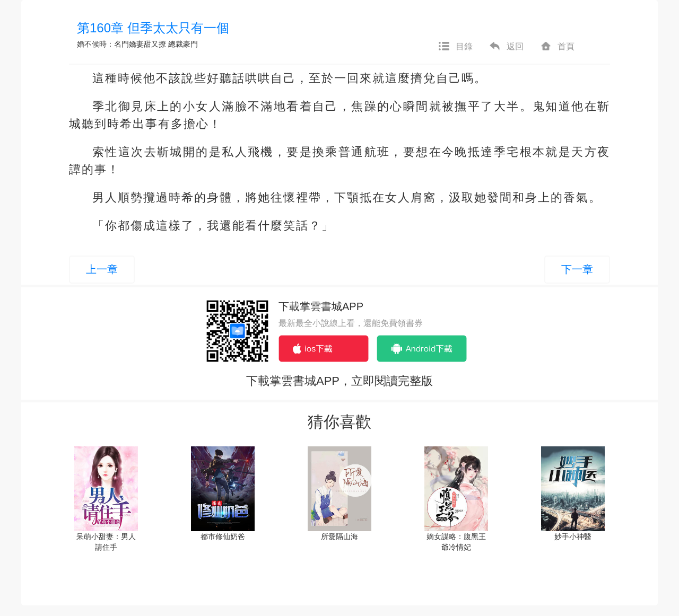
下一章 (577, 269)
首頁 (557, 47)
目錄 (455, 47)
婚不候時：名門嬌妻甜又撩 (121, 44)
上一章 (102, 269)
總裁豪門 (183, 44)
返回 (506, 47)
